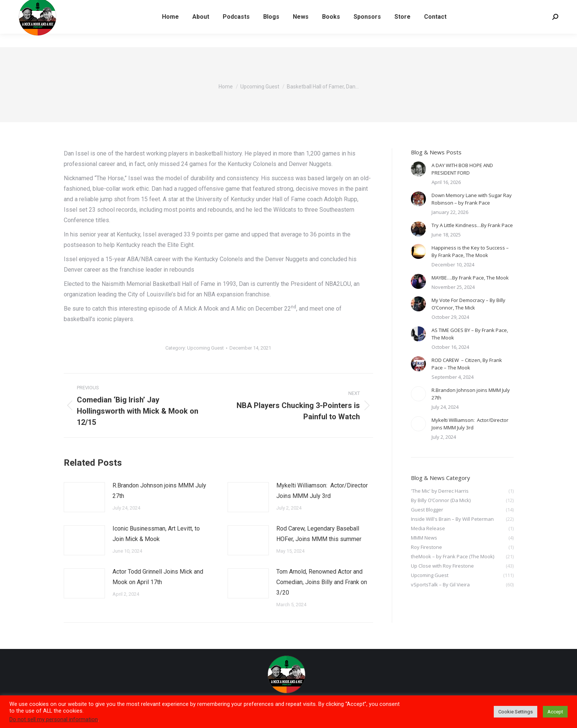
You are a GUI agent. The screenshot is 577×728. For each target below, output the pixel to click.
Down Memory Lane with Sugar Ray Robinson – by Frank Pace (472, 199)
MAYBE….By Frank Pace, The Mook (470, 278)
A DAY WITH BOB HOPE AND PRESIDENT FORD (462, 169)
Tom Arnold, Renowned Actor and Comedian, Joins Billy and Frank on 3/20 (322, 582)
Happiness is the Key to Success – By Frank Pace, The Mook (470, 251)
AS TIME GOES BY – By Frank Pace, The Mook (470, 334)
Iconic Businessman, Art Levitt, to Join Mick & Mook (156, 534)
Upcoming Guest (205, 348)
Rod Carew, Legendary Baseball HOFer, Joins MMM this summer (319, 534)
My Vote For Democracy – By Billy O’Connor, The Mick (468, 304)
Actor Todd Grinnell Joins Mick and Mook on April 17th (158, 577)
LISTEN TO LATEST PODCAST (56, 7)
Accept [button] (555, 712)
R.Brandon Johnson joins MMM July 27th (159, 491)
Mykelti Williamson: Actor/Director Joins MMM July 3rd (322, 491)
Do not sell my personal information (54, 719)
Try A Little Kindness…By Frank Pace (472, 225)
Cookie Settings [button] (516, 712)
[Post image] (84, 497)
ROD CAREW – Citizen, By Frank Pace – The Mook (467, 364)
